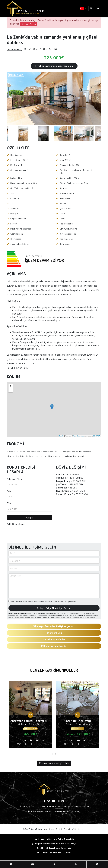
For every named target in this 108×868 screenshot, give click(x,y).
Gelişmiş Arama (29, 24)
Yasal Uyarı (49, 829)
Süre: (9, 503)
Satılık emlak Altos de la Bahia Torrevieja (54, 839)
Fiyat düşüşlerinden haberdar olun (54, 66)
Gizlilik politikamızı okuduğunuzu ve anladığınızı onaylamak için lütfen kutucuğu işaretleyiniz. (43, 601)
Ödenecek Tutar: (15, 479)
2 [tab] (55, 754)
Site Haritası (79, 829)
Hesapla (29, 518)
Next (98, 98)
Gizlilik (59, 829)
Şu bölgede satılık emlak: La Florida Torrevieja (54, 844)
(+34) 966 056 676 (52, 806)
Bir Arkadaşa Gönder (54, 639)
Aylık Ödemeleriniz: (17, 524)
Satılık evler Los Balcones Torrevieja (54, 852)
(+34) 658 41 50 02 (32, 806)
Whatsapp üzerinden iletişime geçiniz (54, 626)
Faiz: (9, 491)
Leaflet (62, 436)
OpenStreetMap (79, 436)
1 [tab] (53, 754)
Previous (10, 98)
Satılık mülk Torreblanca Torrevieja (54, 848)
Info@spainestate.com (78, 806)
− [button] (11, 390)
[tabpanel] (30, 715)
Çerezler (68, 829)
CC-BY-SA (97, 436)
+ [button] (11, 386)
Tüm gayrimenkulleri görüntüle (54, 763)
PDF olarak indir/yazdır (54, 646)
